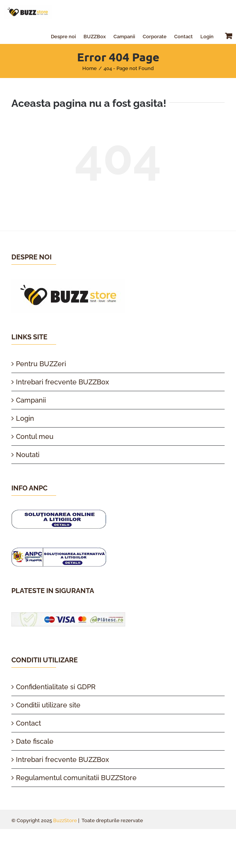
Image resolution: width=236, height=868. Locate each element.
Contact (28, 723)
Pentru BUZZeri (41, 364)
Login (25, 418)
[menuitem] (63, 36)
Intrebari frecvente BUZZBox (62, 382)
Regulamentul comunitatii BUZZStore (76, 778)
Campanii (31, 400)
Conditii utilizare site (48, 705)
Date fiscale (35, 741)
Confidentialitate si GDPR (56, 687)
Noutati (28, 455)
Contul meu (35, 436)
